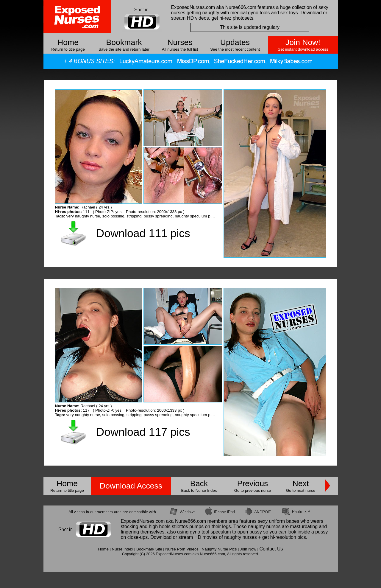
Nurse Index (123, 549)
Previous (253, 483)
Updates (235, 42)
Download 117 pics (143, 432)
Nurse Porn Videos (182, 549)
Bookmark (124, 42)
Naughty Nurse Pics (219, 549)
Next (301, 483)
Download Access (131, 486)
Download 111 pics (143, 233)
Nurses (180, 42)
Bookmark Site (149, 549)
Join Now (248, 549)
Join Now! (303, 42)
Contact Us (271, 549)
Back (199, 483)
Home (68, 42)
